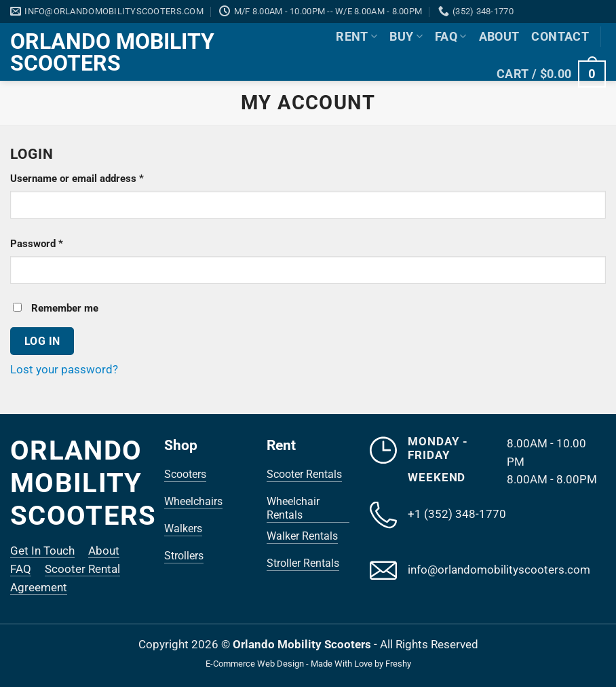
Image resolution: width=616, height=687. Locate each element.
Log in (42, 341)
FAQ (451, 37)
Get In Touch (42, 551)
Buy (406, 37)
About (499, 37)
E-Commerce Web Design (255, 664)
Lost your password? (64, 369)
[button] (551, 74)
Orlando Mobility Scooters (112, 52)
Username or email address (97, 178)
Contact (560, 37)
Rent (357, 37)
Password (57, 243)
